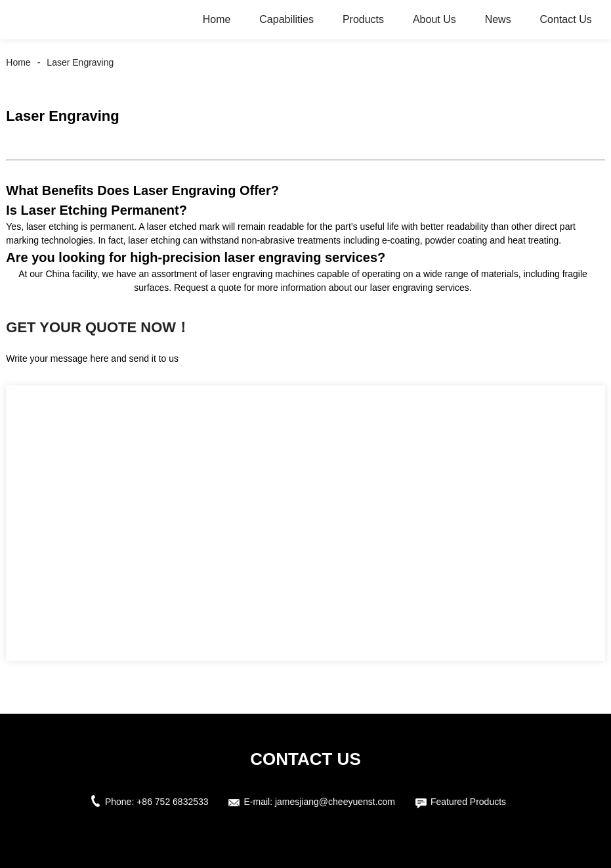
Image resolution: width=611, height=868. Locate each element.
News (498, 19)
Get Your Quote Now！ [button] (98, 327)
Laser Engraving (80, 62)
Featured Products (468, 802)
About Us (434, 19)
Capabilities (286, 19)
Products (363, 19)
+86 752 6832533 (172, 802)
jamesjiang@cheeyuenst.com (335, 802)
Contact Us (566, 19)
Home (217, 19)
